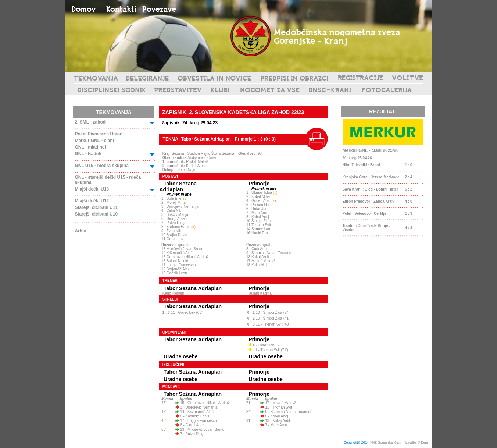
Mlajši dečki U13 (92, 189)
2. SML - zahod (90, 122)
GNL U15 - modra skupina (101, 166)
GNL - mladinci (90, 147)
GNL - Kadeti (88, 154)
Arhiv (80, 231)
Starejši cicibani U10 (96, 214)
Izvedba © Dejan (418, 442)
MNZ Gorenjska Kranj (385, 442)
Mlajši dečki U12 (92, 201)
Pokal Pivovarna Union (99, 134)
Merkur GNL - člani (94, 141)
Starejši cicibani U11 (96, 207)
